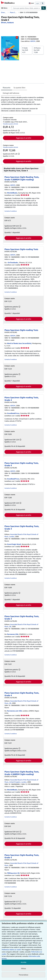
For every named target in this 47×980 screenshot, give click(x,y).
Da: (27, 50)
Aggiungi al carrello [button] (24, 138)
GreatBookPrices (13, 413)
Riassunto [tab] (7, 88)
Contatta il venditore (11, 211)
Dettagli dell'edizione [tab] (11, 93)
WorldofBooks (12, 193)
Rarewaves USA (13, 634)
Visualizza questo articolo (10, 124)
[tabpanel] (23, 104)
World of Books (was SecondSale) (19, 343)
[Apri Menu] (5, 8)
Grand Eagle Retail (14, 544)
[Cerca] (44, 8)
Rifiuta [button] (23, 968)
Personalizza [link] (23, 975)
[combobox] (26, 8)
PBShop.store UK (13, 873)
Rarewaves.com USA (14, 711)
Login (37, 3)
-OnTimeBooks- (13, 262)
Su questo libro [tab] (19, 88)
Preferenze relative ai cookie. (12, 950)
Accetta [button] (23, 962)
